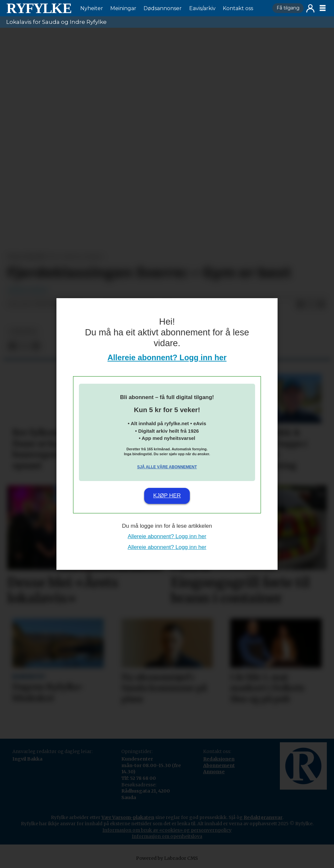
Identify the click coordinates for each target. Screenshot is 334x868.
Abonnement (219, 765)
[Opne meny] (323, 8)
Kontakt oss (238, 8)
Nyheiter (92, 8)
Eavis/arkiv (202, 8)
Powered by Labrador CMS (167, 858)
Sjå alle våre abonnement (167, 467)
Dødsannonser (163, 8)
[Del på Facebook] (300, 304)
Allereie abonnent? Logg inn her (167, 357)
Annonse (214, 772)
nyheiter (23, 332)
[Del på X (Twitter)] (311, 304)
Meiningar (123, 8)
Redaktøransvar (263, 817)
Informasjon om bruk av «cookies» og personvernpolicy (167, 830)
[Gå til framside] (39, 8)
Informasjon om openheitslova (167, 836)
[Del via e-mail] (321, 304)
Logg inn (310, 8)
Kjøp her (167, 496)
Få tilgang (288, 8)
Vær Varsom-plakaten (128, 817)
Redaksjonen (219, 759)
